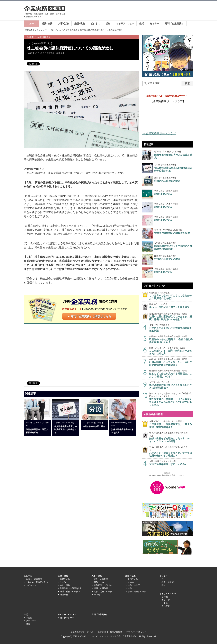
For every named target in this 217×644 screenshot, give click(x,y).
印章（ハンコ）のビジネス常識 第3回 (171, 351)
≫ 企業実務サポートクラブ (159, 133)
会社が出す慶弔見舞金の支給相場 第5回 (171, 317)
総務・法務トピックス (138, 592)
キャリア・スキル (167, 594)
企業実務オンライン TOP (82, 632)
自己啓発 (166, 606)
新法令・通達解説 (34, 579)
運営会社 (102, 632)
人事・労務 (97, 576)
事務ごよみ (65, 579)
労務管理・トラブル (103, 585)
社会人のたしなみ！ (171, 306)
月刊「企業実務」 (174, 24)
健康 (28, 624)
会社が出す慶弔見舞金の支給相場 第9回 (171, 339)
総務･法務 (47, 24)
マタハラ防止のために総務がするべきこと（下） (171, 451)
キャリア (166, 600)
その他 (63, 582)
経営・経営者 (168, 582)
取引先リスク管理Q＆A (70, 588)
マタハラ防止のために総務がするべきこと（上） (171, 437)
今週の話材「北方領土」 (171, 296)
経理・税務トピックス (70, 592)
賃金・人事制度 (101, 579)
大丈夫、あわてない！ (171, 385)
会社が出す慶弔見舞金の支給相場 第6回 (171, 362)
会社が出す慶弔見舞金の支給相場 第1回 (171, 374)
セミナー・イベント (67, 615)
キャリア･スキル (125, 24)
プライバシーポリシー (136, 632)
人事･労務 (63, 24)
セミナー (154, 24)
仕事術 (165, 603)
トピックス (31, 585)
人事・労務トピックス (104, 592)
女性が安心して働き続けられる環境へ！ (171, 424)
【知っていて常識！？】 (171, 328)
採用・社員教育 (101, 588)
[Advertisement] (132, 11)
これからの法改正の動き (66, 30)
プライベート (32, 621)
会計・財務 (65, 585)
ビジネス (95, 24)
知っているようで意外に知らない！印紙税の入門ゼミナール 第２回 (171, 399)
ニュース (31, 24)
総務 (130, 588)
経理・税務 (63, 576)
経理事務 (64, 595)
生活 (142, 24)
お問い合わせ (116, 632)
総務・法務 (131, 576)
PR (163, 579)
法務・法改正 (134, 585)
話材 (108, 24)
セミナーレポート (68, 618)
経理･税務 (80, 24)
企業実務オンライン (33, 30)
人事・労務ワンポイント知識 (171, 463)
